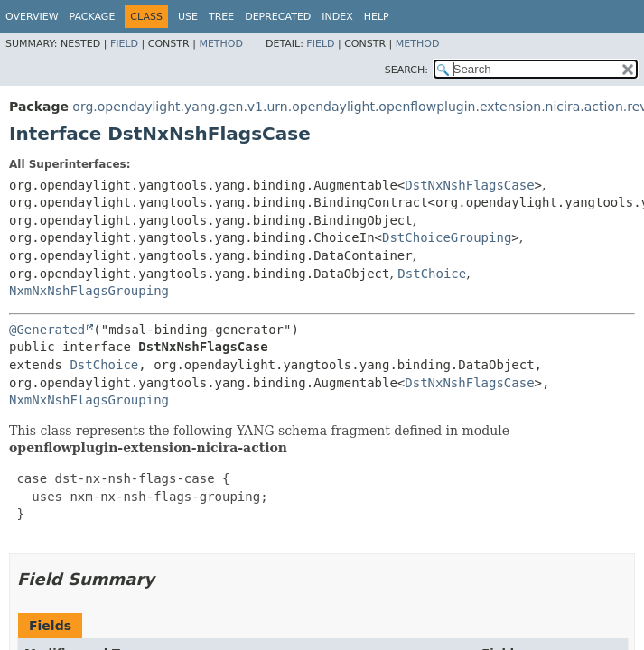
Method (221, 44)
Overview (32, 17)
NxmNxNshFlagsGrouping (89, 291)
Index (337, 17)
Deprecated (278, 17)
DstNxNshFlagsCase (469, 185)
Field (124, 44)
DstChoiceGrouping (447, 237)
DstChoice (432, 274)
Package (93, 17)
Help (377, 17)
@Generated (47, 330)
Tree (221, 17)
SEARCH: (406, 70)
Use (188, 17)
